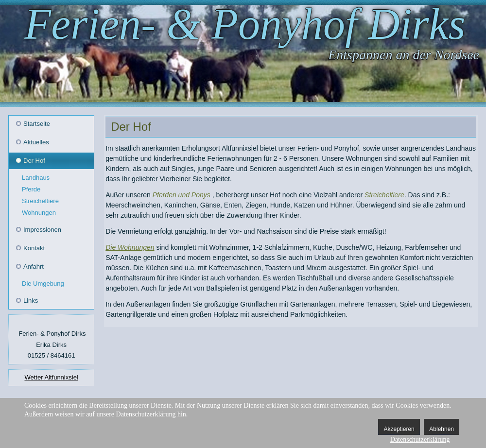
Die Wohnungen (130, 247)
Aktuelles (36, 142)
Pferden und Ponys (182, 195)
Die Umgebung (43, 284)
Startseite (37, 124)
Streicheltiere (40, 201)
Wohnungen (39, 213)
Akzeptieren (399, 429)
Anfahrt (34, 267)
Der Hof (34, 161)
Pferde (31, 189)
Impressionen (42, 230)
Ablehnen (442, 429)
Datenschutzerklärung (420, 439)
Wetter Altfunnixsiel (51, 377)
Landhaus (36, 178)
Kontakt (34, 248)
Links (31, 301)
